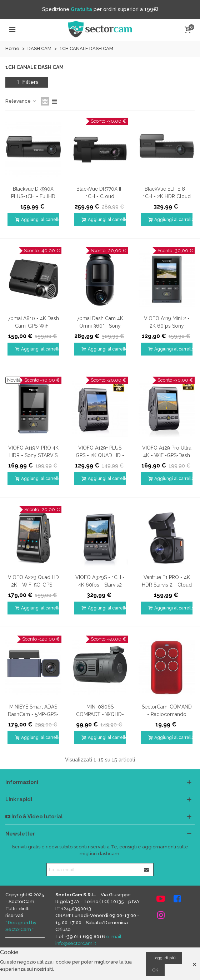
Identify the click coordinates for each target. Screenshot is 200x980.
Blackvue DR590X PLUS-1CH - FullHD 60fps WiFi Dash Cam (33, 196)
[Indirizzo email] (94, 870)
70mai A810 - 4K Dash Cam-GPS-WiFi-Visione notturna (33, 326)
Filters (27, 82)
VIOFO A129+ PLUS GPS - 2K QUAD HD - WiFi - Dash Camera (100, 455)
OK (155, 970)
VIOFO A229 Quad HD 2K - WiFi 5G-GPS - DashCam (33, 585)
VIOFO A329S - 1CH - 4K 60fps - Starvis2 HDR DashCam (100, 585)
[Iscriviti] (147, 870)
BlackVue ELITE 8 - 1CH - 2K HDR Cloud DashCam (167, 196)
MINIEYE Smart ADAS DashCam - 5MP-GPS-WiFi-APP (33, 714)
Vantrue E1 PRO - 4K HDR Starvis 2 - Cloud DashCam (167, 585)
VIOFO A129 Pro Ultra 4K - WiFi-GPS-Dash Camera (167, 455)
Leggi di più (164, 958)
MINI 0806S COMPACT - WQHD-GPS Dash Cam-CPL (100, 714)
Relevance (21, 101)
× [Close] (194, 964)
